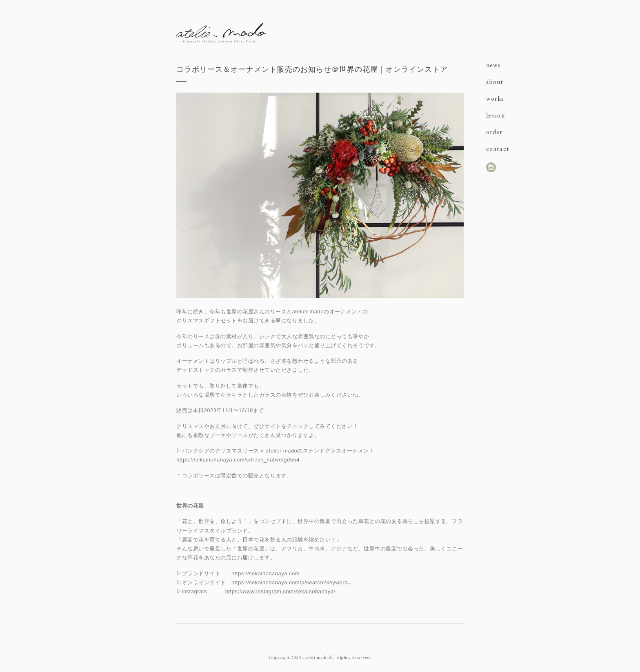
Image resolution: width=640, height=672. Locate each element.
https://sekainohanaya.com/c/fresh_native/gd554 (238, 460)
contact (498, 149)
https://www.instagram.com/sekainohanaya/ (280, 591)
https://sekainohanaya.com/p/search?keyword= (291, 582)
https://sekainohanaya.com (266, 573)
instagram (491, 167)
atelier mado (221, 33)
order (494, 132)
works (495, 99)
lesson (496, 115)
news (494, 65)
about (495, 82)
